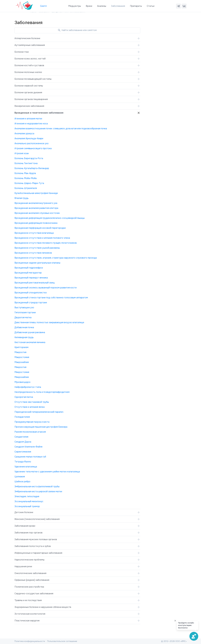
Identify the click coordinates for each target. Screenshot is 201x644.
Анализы (102, 6)
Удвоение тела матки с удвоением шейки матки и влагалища (47, 472)
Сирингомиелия (23, 452)
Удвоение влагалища (26, 467)
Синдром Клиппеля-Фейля (28, 447)
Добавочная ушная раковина (30, 332)
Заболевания (118, 6)
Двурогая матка (23, 317)
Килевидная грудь (24, 337)
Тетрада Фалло (23, 462)
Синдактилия (21, 437)
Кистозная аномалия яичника (30, 342)
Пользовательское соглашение (62, 641)
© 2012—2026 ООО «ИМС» (174, 641)
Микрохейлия (22, 377)
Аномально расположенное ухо (32, 143)
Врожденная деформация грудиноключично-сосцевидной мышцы (50, 218)
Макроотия (20, 352)
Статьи (151, 6)
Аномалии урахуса (24, 133)
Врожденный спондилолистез (31, 293)
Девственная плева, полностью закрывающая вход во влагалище (49, 322)
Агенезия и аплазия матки (28, 119)
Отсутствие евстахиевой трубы (32, 402)
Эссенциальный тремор (27, 506)
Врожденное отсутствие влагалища (34, 233)
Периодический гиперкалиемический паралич (39, 412)
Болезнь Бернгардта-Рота (29, 158)
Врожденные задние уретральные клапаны (37, 263)
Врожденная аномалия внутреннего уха (36, 203)
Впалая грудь (22, 198)
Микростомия (22, 372)
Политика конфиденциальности (30, 641)
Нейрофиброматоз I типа (28, 387)
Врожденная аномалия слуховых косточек (37, 213)
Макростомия (22, 357)
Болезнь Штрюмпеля (26, 188)
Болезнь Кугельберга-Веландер (32, 168)
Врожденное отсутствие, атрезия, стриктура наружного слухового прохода (56, 258)
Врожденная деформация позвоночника (36, 223)
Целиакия (20, 477)
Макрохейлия (22, 362)
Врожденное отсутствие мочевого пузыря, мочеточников (46, 243)
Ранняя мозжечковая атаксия (30, 432)
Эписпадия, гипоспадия (27, 496)
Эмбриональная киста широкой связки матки (38, 491)
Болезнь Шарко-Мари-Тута (29, 183)
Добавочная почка (24, 327)
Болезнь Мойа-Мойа (26, 178)
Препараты (136, 6)
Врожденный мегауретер (28, 273)
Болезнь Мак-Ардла (25, 173)
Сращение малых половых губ (30, 457)
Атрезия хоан (22, 153)
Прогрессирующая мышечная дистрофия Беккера (41, 427)
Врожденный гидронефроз (29, 268)
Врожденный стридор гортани (31, 303)
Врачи (89, 6)
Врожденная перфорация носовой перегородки (40, 228)
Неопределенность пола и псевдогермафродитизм (42, 392)
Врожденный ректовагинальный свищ (35, 283)
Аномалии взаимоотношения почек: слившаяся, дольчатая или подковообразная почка (61, 129)
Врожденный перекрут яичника (31, 278)
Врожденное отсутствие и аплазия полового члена (42, 238)
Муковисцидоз (22, 382)
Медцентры (75, 6)
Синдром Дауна (23, 442)
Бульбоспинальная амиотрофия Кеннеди (36, 193)
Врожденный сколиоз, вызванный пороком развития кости (46, 288)
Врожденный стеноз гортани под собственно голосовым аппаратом (51, 298)
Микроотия (20, 367)
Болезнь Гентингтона (26, 163)
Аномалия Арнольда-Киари (29, 138)
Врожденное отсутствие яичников (33, 253)
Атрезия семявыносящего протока (33, 148)
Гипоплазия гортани (25, 312)
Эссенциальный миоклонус (29, 501)
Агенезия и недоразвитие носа (31, 124)
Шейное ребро (22, 482)
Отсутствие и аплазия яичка (30, 407)
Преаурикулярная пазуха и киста (32, 422)
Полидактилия (22, 417)
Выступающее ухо (24, 307)
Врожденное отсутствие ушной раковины (37, 248)
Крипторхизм (21, 347)
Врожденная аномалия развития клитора (36, 208)
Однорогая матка (24, 397)
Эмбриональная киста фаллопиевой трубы (37, 486)
